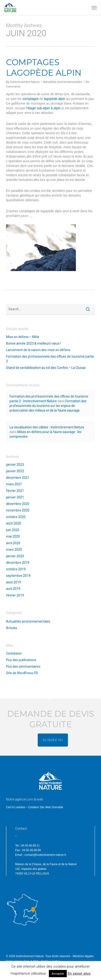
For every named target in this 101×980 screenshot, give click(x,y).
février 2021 (15, 491)
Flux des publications (21, 660)
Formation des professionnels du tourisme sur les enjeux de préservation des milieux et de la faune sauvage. (48, 406)
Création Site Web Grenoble (46, 807)
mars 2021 (14, 484)
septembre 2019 (18, 576)
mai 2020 (13, 536)
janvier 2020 (15, 556)
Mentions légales (83, 956)
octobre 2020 (16, 517)
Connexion (14, 653)
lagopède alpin (55, 99)
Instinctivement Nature (25, 82)
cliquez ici (53, 740)
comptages (30, 99)
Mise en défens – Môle (23, 337)
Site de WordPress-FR (22, 673)
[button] (94, 7)
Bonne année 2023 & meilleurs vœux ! (34, 343)
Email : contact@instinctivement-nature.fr (41, 855)
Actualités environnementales (63, 82)
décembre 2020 (18, 504)
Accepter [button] (58, 974)
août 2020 (13, 523)
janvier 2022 (15, 471)
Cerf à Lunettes (16, 807)
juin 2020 (13, 530)
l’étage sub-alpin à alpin (43, 108)
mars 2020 (14, 550)
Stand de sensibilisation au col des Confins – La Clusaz (46, 368)
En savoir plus (79, 973)
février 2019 (15, 595)
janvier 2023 (15, 465)
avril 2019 (13, 589)
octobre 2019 (16, 569)
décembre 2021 (18, 478)
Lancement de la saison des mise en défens (38, 350)
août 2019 (13, 582)
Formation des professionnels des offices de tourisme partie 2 (50, 359)
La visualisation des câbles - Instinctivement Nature (47, 427)
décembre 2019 (18, 563)
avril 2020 (13, 543)
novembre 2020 (18, 510)
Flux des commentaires (23, 666)
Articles (12, 628)
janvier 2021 (15, 497)
